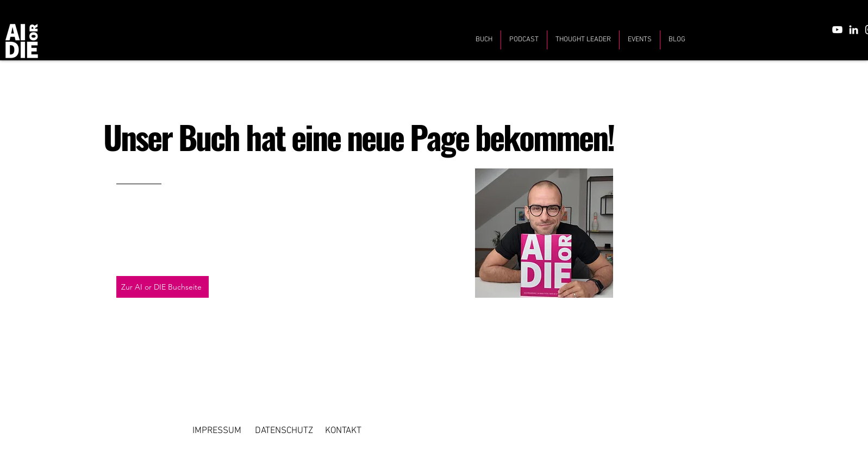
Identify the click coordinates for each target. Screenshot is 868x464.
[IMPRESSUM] (217, 431)
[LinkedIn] (854, 30)
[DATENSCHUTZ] (284, 431)
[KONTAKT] (343, 431)
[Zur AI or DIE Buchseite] (163, 287)
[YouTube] (837, 30)
